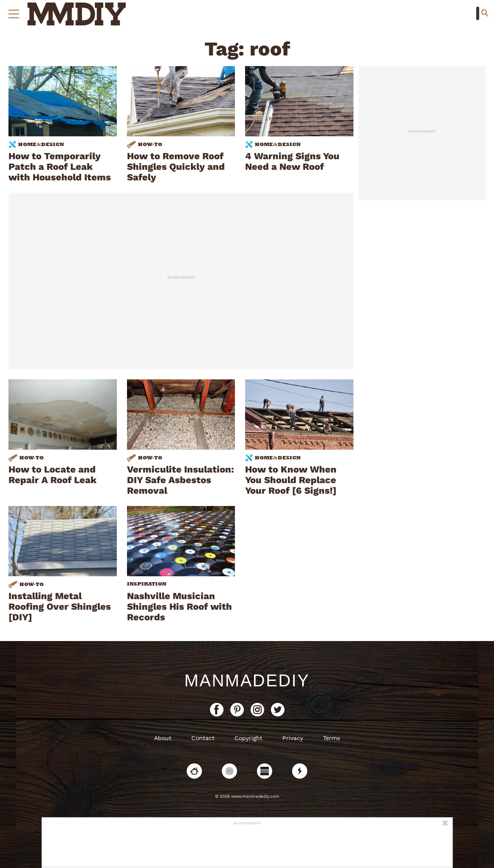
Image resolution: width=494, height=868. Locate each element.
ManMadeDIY (247, 680)
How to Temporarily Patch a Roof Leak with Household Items (60, 167)
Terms (331, 738)
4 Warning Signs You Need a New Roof (292, 161)
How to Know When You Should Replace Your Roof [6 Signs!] (291, 480)
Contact (203, 738)
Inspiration (147, 584)
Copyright (248, 738)
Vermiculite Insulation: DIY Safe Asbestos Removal (181, 480)
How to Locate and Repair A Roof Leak (52, 475)
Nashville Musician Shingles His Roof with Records (179, 607)
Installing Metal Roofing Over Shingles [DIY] (60, 607)
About (163, 738)
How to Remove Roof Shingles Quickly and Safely (176, 167)
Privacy (293, 738)
